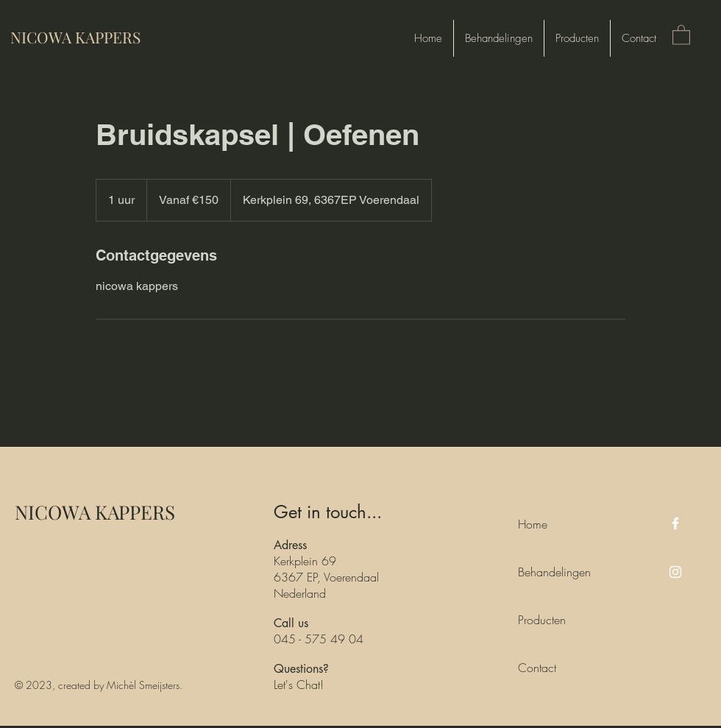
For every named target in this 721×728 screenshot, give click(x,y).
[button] (681, 34)
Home (533, 524)
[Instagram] (675, 572)
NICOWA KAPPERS (95, 512)
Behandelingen (551, 572)
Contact (537, 668)
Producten (542, 620)
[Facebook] (675, 523)
